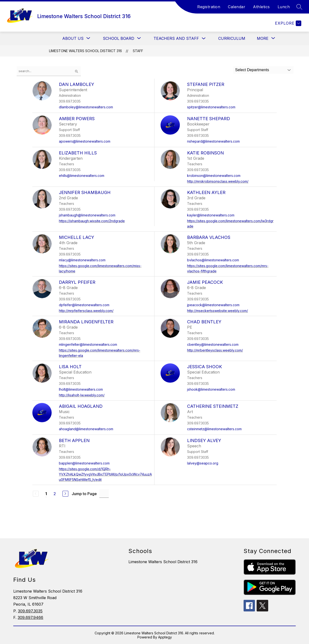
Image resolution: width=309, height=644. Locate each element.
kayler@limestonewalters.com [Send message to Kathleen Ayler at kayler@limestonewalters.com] (211, 215)
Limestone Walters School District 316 (85, 51)
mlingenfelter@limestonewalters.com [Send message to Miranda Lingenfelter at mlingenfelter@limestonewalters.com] (88, 344)
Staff (138, 51)
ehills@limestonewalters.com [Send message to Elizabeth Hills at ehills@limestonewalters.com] (82, 176)
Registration (209, 7)
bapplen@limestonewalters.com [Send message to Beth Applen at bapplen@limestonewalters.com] (84, 463)
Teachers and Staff (176, 38)
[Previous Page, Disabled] (36, 494)
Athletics (261, 7)
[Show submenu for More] (263, 38)
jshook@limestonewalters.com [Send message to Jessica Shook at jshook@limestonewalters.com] (211, 389)
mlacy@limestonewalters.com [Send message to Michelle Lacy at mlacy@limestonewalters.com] (82, 260)
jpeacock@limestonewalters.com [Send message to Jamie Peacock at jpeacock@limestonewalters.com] (213, 305)
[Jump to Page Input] (104, 494)
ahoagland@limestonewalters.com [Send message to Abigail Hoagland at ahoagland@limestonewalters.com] (86, 429)
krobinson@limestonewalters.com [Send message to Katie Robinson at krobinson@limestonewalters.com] (214, 176)
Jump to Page (84, 494)
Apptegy (165, 637)
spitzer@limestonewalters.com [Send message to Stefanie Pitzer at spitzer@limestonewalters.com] (211, 107)
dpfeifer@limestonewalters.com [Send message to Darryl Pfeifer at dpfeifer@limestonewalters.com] (84, 305)
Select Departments (252, 70)
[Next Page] (65, 494)
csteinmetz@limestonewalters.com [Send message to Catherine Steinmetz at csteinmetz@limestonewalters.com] (214, 429)
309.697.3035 (30, 611)
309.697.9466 (30, 617)
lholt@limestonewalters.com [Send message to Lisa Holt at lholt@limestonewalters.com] (81, 389)
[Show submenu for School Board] (119, 38)
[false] (49, 71)
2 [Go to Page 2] (55, 494)
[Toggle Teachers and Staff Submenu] (204, 38)
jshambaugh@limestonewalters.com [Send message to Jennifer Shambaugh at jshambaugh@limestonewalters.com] (87, 215)
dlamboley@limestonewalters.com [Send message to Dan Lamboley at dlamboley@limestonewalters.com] (86, 107)
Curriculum (232, 38)
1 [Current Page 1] (46, 494)
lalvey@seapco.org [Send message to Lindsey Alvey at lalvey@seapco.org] (203, 463)
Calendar (237, 7)
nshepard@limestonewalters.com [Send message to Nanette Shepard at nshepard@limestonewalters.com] (213, 141)
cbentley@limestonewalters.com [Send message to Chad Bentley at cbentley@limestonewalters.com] (213, 344)
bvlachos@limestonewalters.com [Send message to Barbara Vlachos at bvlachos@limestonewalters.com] (213, 260)
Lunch (284, 7)
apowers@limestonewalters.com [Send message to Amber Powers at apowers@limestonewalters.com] (85, 141)
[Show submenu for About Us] (73, 38)
